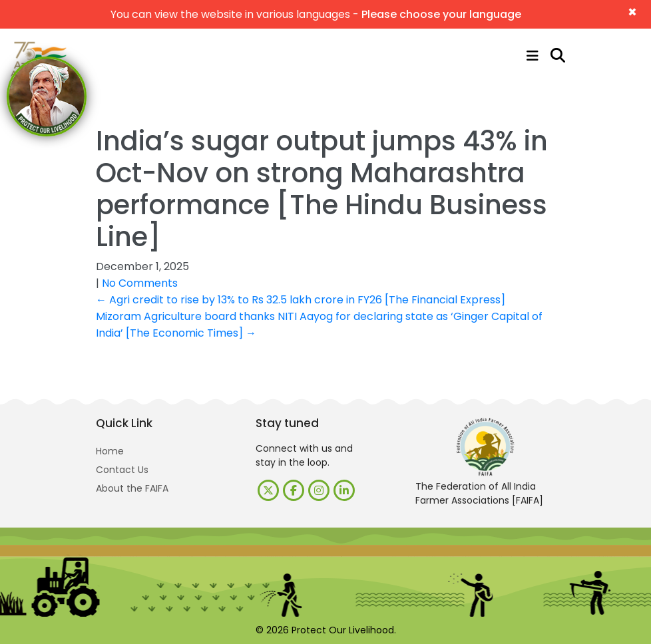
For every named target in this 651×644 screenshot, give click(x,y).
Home (110, 451)
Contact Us (122, 470)
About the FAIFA (132, 488)
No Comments (140, 283)
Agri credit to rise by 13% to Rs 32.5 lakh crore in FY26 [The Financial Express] (301, 300)
